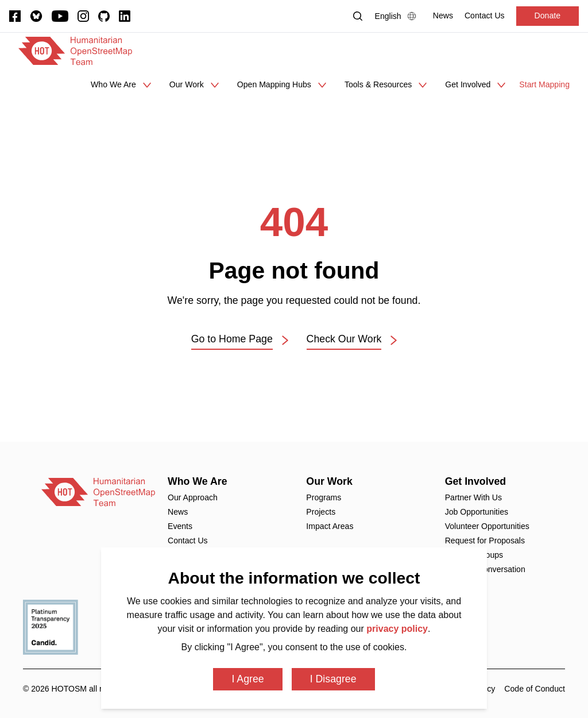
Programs (324, 497)
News (178, 512)
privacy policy (397, 629)
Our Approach (193, 497)
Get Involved (476, 481)
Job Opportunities (477, 512)
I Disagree (333, 679)
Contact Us (188, 541)
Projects (321, 512)
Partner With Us (473, 497)
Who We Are (198, 481)
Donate (548, 16)
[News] (443, 16)
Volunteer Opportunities (487, 526)
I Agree (247, 679)
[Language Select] (398, 16)
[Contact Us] (485, 16)
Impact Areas (330, 526)
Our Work (329, 481)
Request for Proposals (485, 541)
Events (180, 526)
